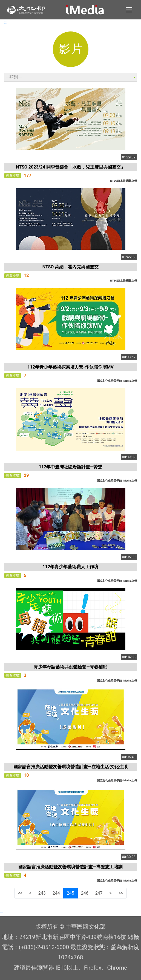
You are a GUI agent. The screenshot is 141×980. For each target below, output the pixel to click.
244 (56, 893)
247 (99, 893)
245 (70, 893)
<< (20, 893)
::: (6, 23)
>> (121, 893)
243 (42, 893)
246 (85, 893)
